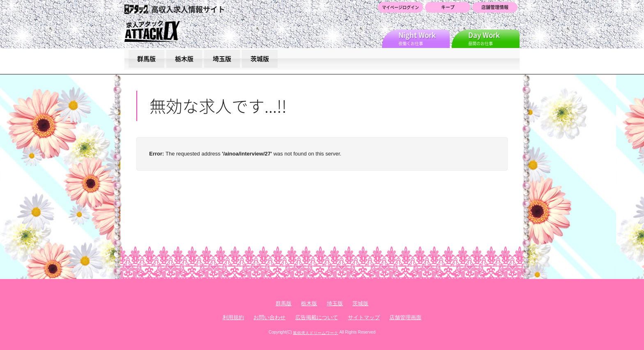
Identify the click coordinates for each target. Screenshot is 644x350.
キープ (448, 7)
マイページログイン (400, 7)
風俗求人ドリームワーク (315, 333)
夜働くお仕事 (424, 38)
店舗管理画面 (405, 317)
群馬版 (146, 59)
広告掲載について (317, 317)
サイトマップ (364, 317)
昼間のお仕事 (494, 38)
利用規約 (233, 317)
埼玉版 (222, 59)
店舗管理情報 (495, 7)
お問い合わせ (269, 317)
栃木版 (184, 59)
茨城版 (260, 59)
